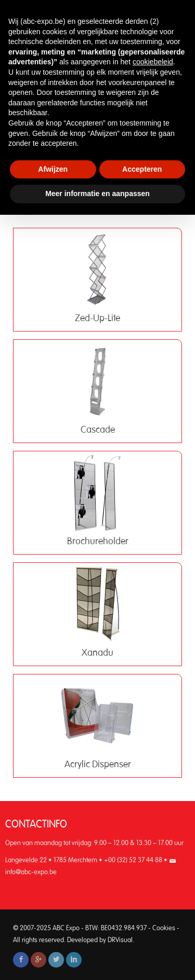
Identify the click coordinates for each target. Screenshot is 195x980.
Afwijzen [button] (53, 169)
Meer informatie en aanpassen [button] (97, 194)
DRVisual (120, 940)
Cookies (164, 928)
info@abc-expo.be (31, 872)
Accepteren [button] (142, 169)
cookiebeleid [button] (153, 62)
